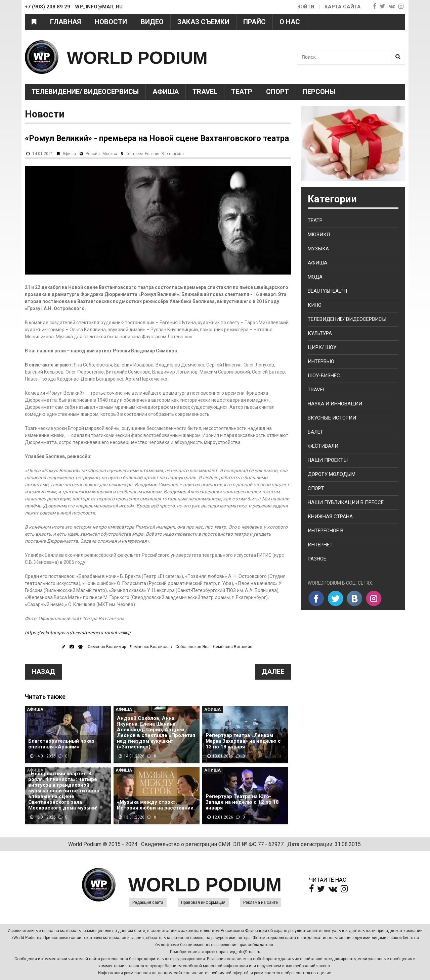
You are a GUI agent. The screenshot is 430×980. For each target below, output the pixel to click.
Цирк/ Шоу (322, 347)
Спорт (277, 92)
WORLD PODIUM (148, 57)
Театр (242, 92)
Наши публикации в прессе (346, 502)
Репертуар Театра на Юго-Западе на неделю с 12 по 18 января (242, 802)
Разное (317, 559)
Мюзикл (319, 235)
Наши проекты (328, 460)
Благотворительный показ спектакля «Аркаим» (61, 744)
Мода (315, 277)
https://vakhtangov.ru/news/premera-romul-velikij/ (78, 633)
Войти (305, 7)
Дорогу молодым (332, 474)
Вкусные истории (332, 418)
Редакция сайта (148, 902)
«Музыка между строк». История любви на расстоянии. (156, 805)
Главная (66, 22)
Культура (320, 333)
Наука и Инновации (335, 404)
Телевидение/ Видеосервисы (85, 92)
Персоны (319, 92)
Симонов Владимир (107, 647)
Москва (110, 154)
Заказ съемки (203, 22)
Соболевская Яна (192, 647)
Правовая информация (203, 902)
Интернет (320, 545)
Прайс (254, 22)
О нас (290, 22)
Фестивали (323, 446)
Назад (43, 672)
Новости (111, 22)
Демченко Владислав (151, 647)
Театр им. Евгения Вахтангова (155, 154)
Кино (315, 305)
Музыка (318, 249)
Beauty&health (327, 291)
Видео (152, 22)
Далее (273, 672)
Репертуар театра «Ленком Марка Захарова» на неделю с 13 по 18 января (243, 741)
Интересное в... (327, 531)
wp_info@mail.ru (245, 952)
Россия (93, 154)
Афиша (166, 92)
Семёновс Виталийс (233, 647)
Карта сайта (343, 7)
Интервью (321, 361)
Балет (315, 432)
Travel (205, 92)
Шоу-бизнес (324, 376)
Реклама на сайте (261, 902)
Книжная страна (330, 517)
